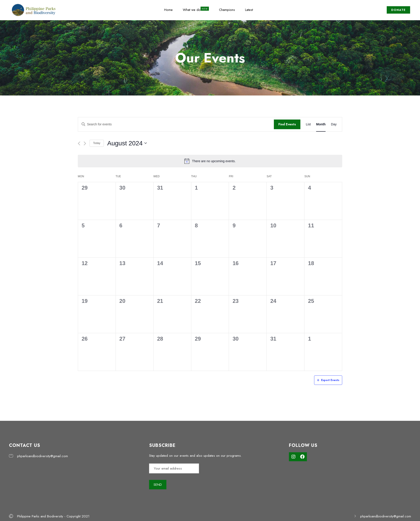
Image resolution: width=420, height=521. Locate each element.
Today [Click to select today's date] (97, 143)
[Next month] (85, 143)
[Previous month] (79, 143)
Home (168, 7)
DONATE (398, 8)
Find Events (287, 124)
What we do (192, 7)
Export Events (328, 380)
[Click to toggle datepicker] (127, 143)
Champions (227, 7)
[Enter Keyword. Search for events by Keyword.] (176, 124)
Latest (249, 7)
